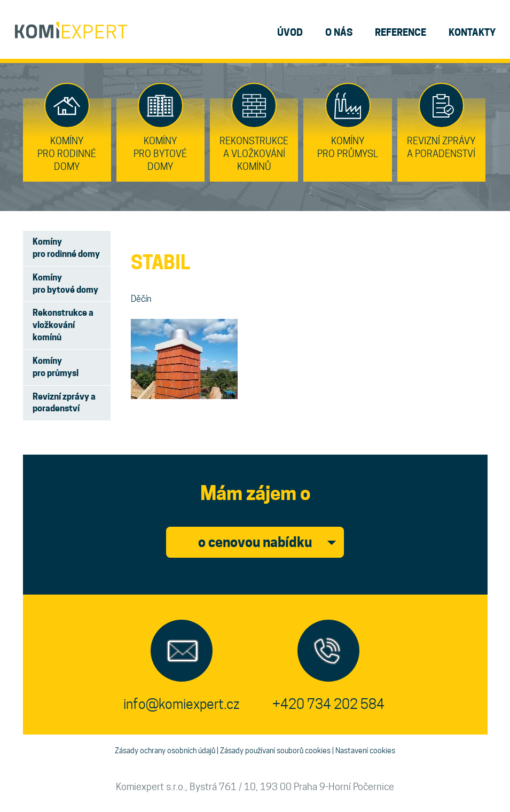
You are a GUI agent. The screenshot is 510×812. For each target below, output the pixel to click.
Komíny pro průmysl (56, 367)
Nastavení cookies (365, 751)
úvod (290, 32)
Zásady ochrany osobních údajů (165, 751)
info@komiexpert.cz (182, 704)
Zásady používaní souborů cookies (275, 751)
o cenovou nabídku (255, 542)
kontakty (472, 32)
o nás (339, 32)
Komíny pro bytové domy (65, 284)
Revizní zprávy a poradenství (64, 403)
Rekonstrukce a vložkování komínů (63, 325)
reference (401, 32)
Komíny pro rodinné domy (66, 248)
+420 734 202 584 (328, 704)
